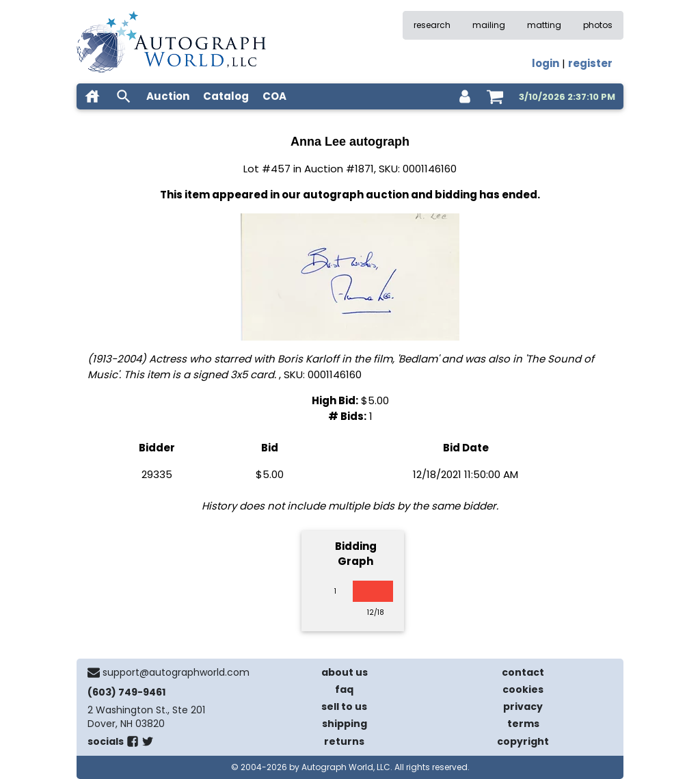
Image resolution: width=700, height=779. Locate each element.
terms (523, 724)
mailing (489, 25)
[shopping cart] (495, 96)
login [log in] (546, 63)
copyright (523, 741)
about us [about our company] (345, 672)
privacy (523, 707)
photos (598, 25)
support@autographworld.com (176, 672)
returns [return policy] (344, 741)
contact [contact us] (523, 672)
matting (544, 25)
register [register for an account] (590, 63)
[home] (92, 96)
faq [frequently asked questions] (344, 689)
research (432, 25)
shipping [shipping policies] (345, 724)
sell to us (344, 707)
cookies (523, 689)
